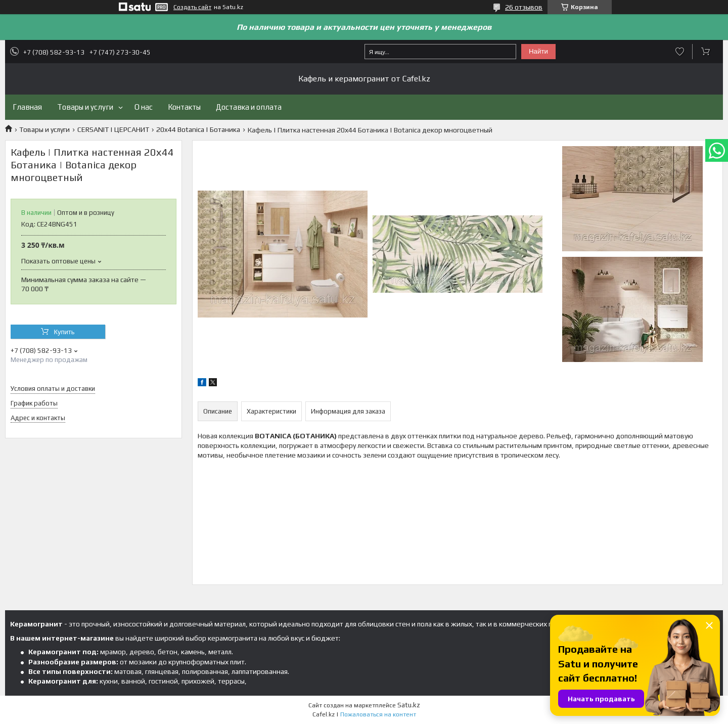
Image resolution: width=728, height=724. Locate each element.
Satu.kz (409, 705)
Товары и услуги (85, 107)
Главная (27, 107)
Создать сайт (192, 7)
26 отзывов (524, 7)
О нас (144, 107)
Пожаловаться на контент (378, 714)
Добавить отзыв (680, 52)
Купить (64, 332)
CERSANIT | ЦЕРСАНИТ (113, 129)
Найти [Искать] (538, 51)
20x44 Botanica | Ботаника (198, 129)
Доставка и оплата (249, 107)
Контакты (184, 107)
